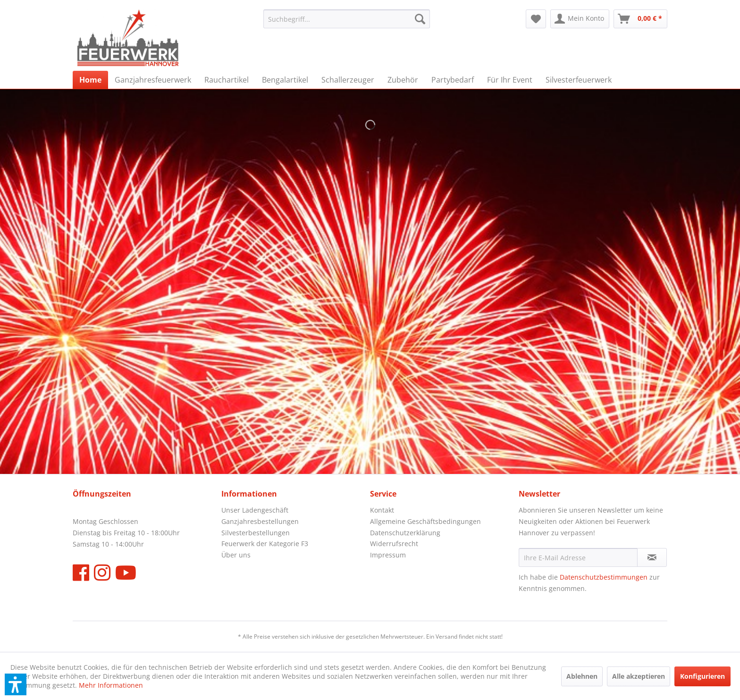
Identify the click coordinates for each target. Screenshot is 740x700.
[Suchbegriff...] (347, 19)
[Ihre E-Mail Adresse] (578, 557)
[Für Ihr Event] (510, 80)
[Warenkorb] (640, 19)
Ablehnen (582, 676)
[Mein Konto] (580, 19)
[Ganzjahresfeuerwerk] (153, 80)
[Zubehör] (403, 80)
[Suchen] (420, 19)
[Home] (90, 80)
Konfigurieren (702, 676)
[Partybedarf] (453, 80)
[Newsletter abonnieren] (652, 557)
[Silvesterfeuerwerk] (579, 80)
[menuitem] (347, 19)
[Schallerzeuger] (348, 80)
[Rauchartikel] (227, 80)
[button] (16, 684)
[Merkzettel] (536, 19)
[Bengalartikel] (285, 80)
